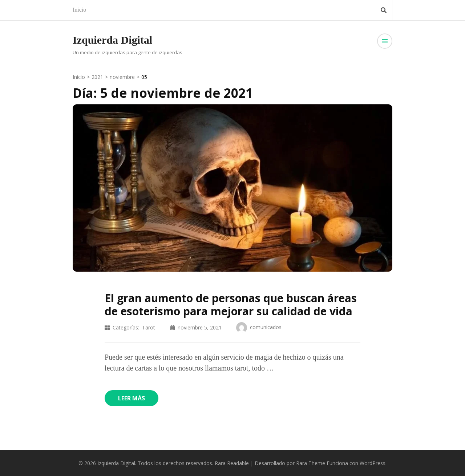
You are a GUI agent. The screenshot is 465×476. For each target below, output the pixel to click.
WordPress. (373, 463)
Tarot (149, 327)
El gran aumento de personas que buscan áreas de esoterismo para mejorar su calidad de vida (231, 305)
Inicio (79, 10)
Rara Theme (311, 463)
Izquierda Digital (112, 40)
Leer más (132, 398)
